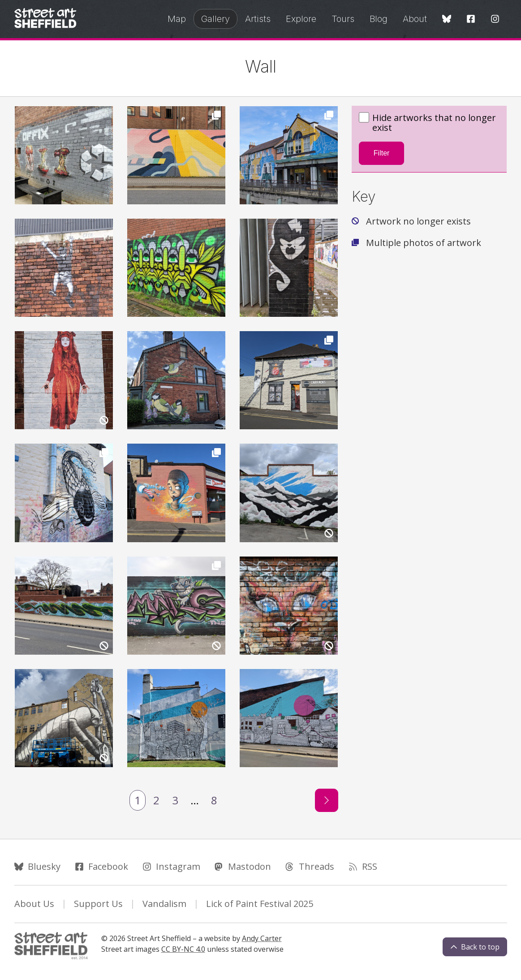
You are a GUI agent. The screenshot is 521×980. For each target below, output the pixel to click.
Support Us (98, 904)
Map (177, 19)
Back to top (475, 947)
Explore (301, 19)
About (415, 19)
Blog (379, 19)
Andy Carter (262, 938)
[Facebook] (471, 19)
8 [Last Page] (214, 800)
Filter (382, 153)
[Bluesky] (447, 19)
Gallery (215, 19)
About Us (34, 904)
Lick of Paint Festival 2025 (260, 904)
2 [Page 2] (156, 800)
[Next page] (327, 800)
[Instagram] (495, 19)
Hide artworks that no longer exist (427, 123)
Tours (343, 19)
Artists (258, 19)
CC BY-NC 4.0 (183, 949)
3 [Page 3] (175, 800)
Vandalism (164, 904)
